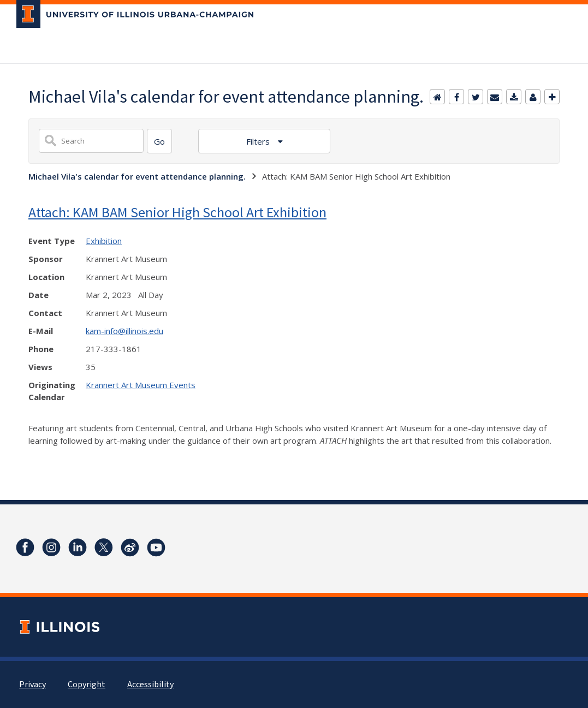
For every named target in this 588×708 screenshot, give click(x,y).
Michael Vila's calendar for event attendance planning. (137, 176)
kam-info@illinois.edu (124, 331)
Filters (259, 141)
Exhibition (104, 241)
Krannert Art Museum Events (141, 385)
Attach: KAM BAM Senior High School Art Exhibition (177, 212)
